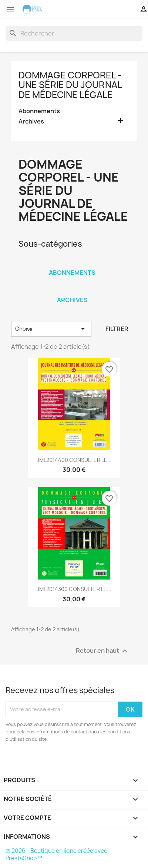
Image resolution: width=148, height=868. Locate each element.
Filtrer (117, 329)
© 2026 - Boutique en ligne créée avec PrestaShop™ (56, 855)
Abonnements (39, 111)
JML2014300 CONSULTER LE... (74, 589)
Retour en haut (102, 651)
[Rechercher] (74, 33)
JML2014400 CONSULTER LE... (74, 460)
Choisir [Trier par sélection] (51, 329)
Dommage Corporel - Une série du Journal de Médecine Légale (70, 85)
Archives (31, 121)
